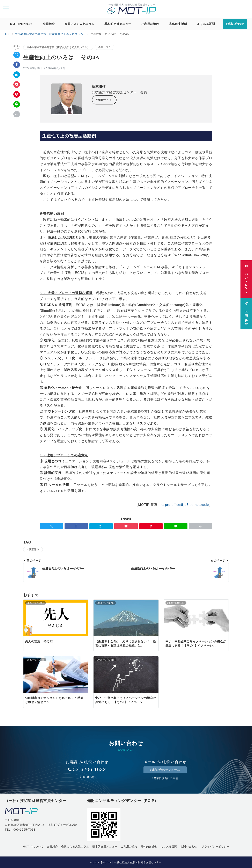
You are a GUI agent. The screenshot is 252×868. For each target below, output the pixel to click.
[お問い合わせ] (246, 312)
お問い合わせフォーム (165, 770)
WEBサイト (104, 100)
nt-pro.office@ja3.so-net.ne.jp (185, 505)
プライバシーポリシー (215, 847)
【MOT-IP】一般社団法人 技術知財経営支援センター (131, 862)
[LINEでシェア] (17, 104)
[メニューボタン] (6, 9)
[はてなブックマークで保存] (17, 75)
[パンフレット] (246, 278)
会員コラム (105, 47)
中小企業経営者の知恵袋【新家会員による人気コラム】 (58, 47)
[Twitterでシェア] (17, 55)
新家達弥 (34, 549)
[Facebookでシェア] (17, 65)
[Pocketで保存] (17, 85)
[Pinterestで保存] (17, 94)
